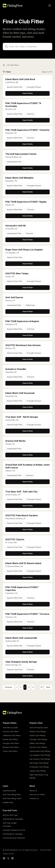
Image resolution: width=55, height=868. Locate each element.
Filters (7, 72)
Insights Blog (8, 802)
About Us (33, 791)
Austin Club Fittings (37, 735)
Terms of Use (8, 854)
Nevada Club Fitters (11, 747)
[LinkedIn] (12, 858)
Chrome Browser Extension (14, 838)
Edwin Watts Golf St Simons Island (23, 563)
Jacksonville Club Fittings (40, 751)
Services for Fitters (37, 794)
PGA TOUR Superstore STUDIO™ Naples (26, 202)
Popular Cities (36, 723)
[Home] (4, 65)
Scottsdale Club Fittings (39, 767)
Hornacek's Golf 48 (16, 226)
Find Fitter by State (10, 728)
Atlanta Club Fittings (38, 731)
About (32, 786)
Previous (9, 687)
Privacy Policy (46, 850)
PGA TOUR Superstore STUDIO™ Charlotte (27, 130)
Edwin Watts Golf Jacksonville (21, 638)
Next (48, 687)
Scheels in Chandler (16, 369)
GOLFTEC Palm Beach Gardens (22, 515)
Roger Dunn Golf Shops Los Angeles (24, 250)
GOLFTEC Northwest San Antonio (23, 345)
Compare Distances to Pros (14, 830)
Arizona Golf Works (15, 441)
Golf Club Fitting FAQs (12, 794)
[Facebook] (4, 858)
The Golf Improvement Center (21, 154)
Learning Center (9, 791)
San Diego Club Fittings (39, 763)
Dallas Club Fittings (37, 743)
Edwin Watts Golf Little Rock (20, 79)
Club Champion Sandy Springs (21, 662)
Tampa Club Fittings (38, 771)
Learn (5, 786)
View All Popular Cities (39, 728)
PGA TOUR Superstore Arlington (22, 321)
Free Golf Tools (10, 810)
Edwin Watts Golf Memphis (19, 178)
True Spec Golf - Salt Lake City (21, 492)
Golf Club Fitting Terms (12, 798)
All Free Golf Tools (10, 815)
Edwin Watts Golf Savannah (20, 393)
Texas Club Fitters (10, 751)
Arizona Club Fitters (11, 731)
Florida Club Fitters (10, 739)
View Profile (27, 93)
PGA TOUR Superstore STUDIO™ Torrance (27, 614)
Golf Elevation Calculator (13, 834)
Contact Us (34, 798)
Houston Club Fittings (38, 747)
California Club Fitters (12, 735)
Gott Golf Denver (14, 297)
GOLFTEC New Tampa (17, 273)
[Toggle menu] (50, 6)
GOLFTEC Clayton (15, 539)
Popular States (10, 723)
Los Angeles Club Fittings (40, 755)
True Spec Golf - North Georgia (22, 417)
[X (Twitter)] (8, 858)
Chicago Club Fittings (38, 739)
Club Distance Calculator (13, 819)
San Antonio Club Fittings (40, 759)
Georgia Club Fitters (11, 743)
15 (42, 687)
